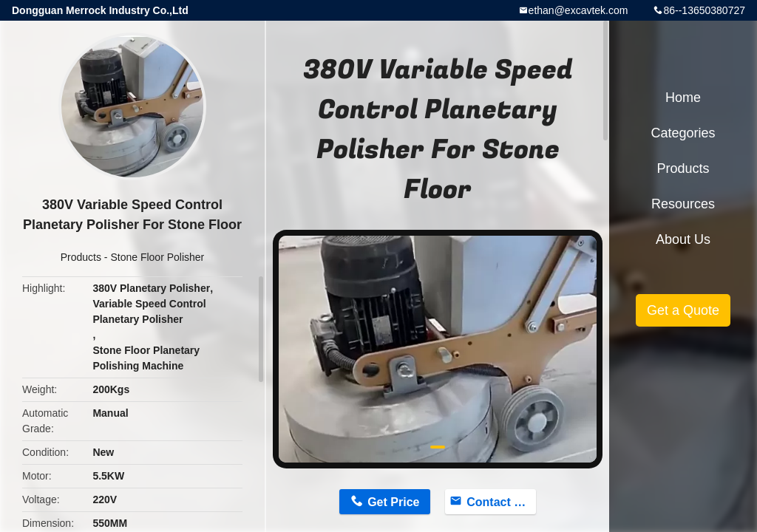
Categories (683, 133)
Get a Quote (683, 310)
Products (81, 257)
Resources (683, 204)
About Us (683, 239)
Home (683, 98)
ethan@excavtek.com (578, 10)
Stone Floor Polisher (157, 257)
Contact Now (501, 502)
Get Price (393, 502)
